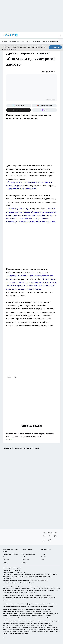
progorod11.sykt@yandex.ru (11, 583)
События (5, 562)
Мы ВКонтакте (46, 557)
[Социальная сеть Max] (44, 110)
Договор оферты (27, 549)
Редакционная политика (10, 554)
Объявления (26, 560)
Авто (43, 560)
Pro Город (6, 560)
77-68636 (21, 604)
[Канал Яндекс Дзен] (19, 110)
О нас (43, 554)
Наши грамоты (7, 557)
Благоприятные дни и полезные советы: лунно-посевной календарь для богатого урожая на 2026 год (31, 437)
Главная (24, 562)
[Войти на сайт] (60, 35)
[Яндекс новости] (44, 106)
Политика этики (46, 549)
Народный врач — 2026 (50, 41)
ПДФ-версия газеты (28, 557)
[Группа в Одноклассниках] (50, 536)
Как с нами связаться (29, 554)
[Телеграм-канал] (55, 536)
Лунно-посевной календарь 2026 (13, 41)
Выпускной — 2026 (33, 41)
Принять (55, 47)
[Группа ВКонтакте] (19, 106)
